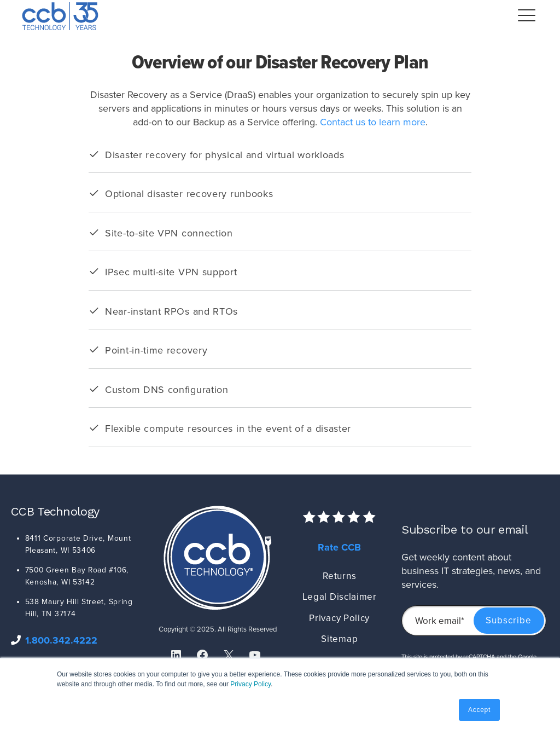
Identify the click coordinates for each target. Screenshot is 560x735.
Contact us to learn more (373, 122)
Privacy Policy (250, 684)
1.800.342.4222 (61, 640)
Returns (339, 576)
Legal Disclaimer (340, 597)
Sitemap (339, 639)
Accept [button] (479, 710)
